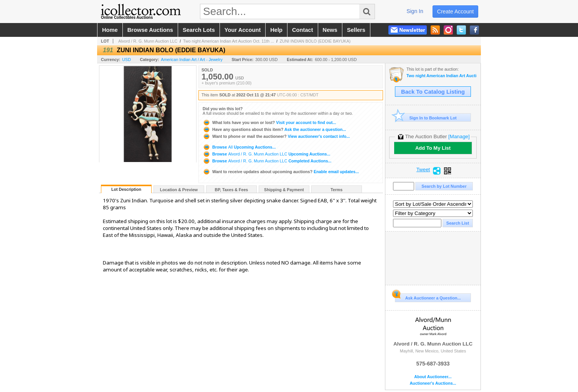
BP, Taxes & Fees (232, 190)
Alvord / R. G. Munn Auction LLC (148, 41)
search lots (199, 30)
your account (243, 30)
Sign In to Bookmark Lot (426, 118)
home (110, 30)
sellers (356, 30)
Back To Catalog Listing (433, 92)
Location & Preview (179, 190)
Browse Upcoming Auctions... (239, 147)
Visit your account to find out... (269, 122)
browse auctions (150, 30)
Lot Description (126, 189)
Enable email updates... (281, 172)
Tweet (423, 170)
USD (126, 60)
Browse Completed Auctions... (267, 161)
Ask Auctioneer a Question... (428, 297)
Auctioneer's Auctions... (433, 383)
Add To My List (433, 148)
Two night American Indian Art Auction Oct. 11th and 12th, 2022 (442, 76)
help (276, 30)
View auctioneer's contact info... (276, 136)
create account (456, 12)
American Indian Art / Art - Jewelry (192, 60)
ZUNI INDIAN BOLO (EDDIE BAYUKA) (315, 41)
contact (303, 30)
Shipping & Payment (284, 190)
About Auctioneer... (433, 377)
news (330, 30)
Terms (336, 190)
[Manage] (459, 136)
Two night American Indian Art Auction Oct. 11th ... (229, 41)
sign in (415, 11)
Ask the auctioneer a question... (274, 129)
